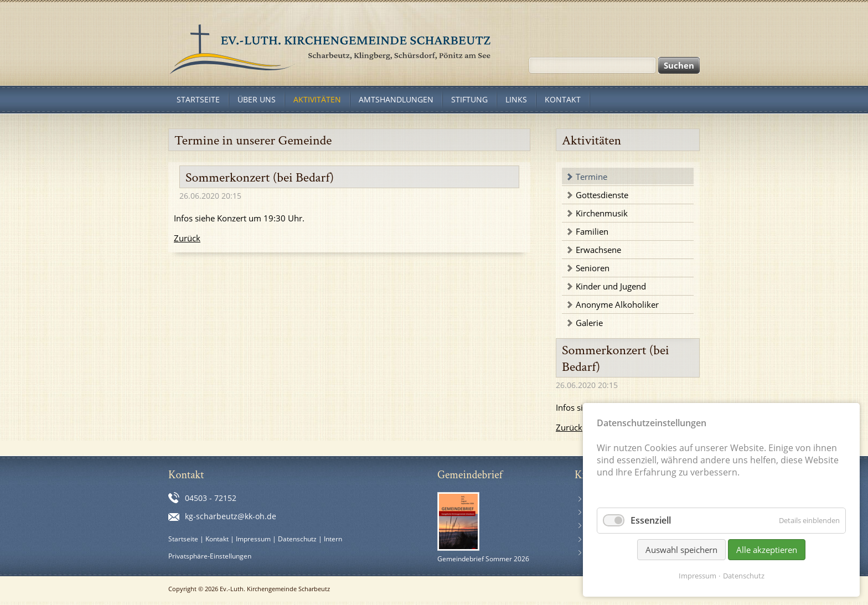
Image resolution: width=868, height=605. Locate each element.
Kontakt (217, 539)
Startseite (183, 539)
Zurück (187, 238)
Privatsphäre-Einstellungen (210, 556)
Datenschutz (297, 539)
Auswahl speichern (681, 550)
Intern (333, 539)
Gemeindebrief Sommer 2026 (483, 559)
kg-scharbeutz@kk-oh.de (231, 516)
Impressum (253, 539)
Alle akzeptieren (767, 550)
